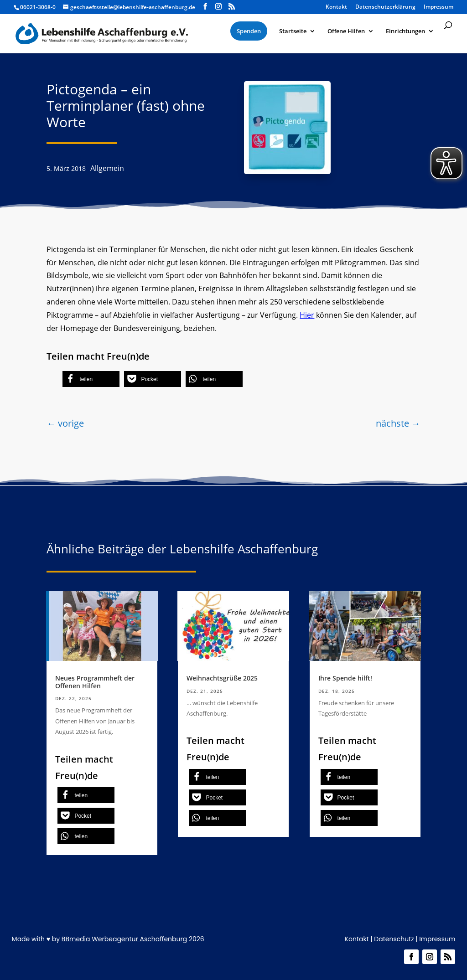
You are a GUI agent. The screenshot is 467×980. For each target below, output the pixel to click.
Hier (307, 315)
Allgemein (107, 168)
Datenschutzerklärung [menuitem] (385, 7)
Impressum (437, 939)
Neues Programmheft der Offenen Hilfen (95, 682)
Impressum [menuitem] (438, 7)
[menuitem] (249, 31)
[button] (91, 379)
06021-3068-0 (38, 7)
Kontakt (357, 939)
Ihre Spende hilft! (345, 678)
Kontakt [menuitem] (336, 7)
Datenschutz (394, 939)
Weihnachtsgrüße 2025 (222, 678)
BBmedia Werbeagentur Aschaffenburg (124, 939)
